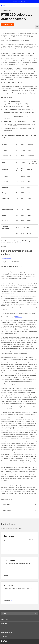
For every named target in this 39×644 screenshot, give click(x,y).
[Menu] (37, 5)
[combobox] (18, 613)
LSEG (23, 2)
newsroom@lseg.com (7, 258)
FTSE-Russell (19, 317)
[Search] (34, 5)
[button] (19, 619)
